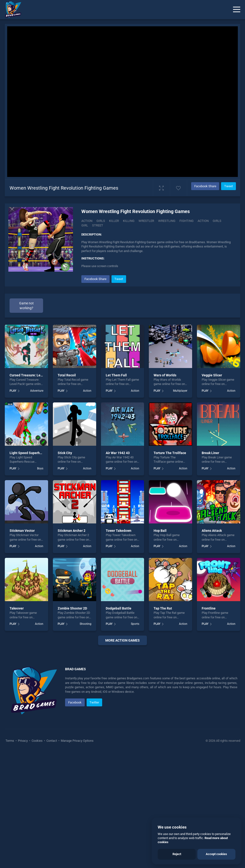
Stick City (65, 453)
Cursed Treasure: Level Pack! (32, 375)
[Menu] (237, 10)
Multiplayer (180, 391)
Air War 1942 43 (118, 453)
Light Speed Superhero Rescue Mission (39, 453)
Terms (10, 856)
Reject (177, 854)
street (98, 225)
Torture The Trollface (170, 453)
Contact (52, 856)
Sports (135, 624)
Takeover (17, 608)
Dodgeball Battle (119, 608)
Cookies (37, 856)
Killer (114, 221)
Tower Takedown (119, 531)
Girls (101, 221)
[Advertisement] (122, 708)
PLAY (13, 391)
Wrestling (167, 221)
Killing (129, 221)
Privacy (23, 856)
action (203, 221)
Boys (40, 468)
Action (87, 221)
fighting (187, 221)
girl (85, 225)
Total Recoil (67, 375)
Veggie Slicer (212, 375)
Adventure (37, 391)
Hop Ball (160, 531)
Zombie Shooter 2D (72, 608)
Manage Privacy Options (77, 856)
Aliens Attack (212, 531)
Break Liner (210, 453)
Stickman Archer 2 (72, 531)
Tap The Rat (163, 608)
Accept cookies (216, 854)
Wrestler (146, 221)
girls (217, 221)
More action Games (122, 640)
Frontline (209, 608)
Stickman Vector (22, 531)
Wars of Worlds (165, 375)
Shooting (86, 624)
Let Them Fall (116, 375)
